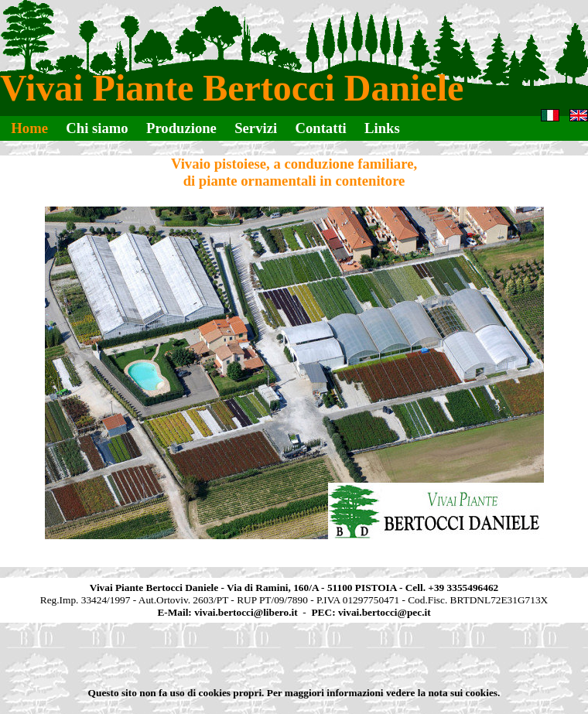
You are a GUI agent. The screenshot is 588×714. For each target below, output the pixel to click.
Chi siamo (97, 128)
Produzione (181, 128)
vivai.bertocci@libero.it (246, 612)
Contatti (320, 128)
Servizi (256, 128)
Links (382, 128)
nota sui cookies (463, 693)
